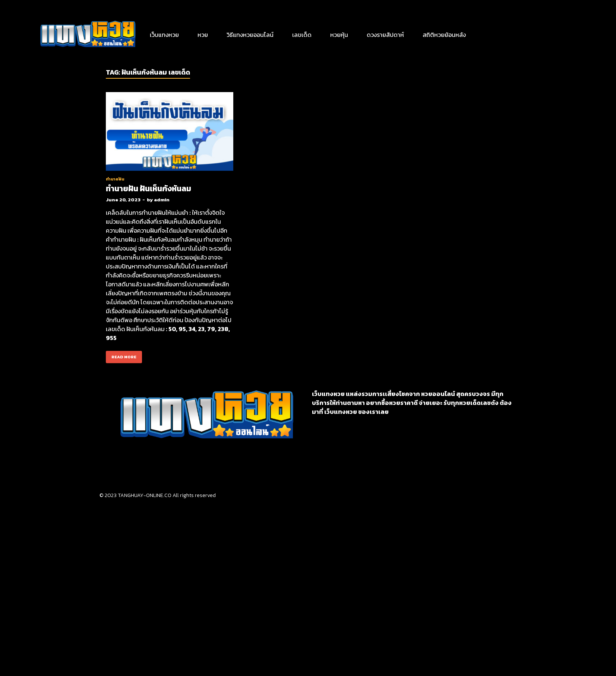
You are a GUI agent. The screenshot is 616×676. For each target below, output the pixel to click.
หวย (203, 35)
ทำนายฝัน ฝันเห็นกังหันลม (149, 188)
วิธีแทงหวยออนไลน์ (250, 35)
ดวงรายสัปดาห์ (385, 35)
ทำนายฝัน (115, 179)
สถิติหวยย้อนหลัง (444, 35)
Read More (121, 355)
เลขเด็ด (302, 35)
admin (162, 200)
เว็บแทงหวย (164, 35)
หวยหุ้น (339, 35)
